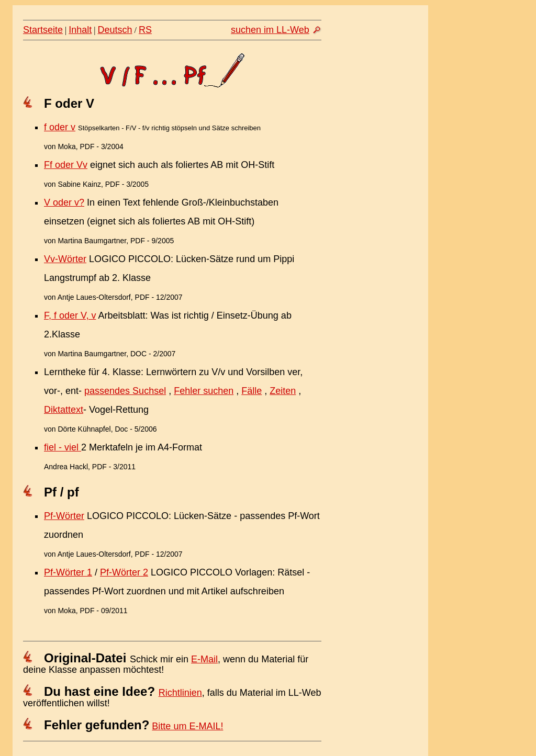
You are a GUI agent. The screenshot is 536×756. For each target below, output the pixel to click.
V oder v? (64, 202)
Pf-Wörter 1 (68, 572)
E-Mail (204, 659)
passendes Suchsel (125, 391)
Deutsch (115, 30)
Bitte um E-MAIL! (187, 726)
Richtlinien (180, 693)
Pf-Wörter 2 (124, 572)
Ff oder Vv (66, 165)
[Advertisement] (379, 223)
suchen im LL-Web (270, 30)
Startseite (43, 30)
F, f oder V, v (70, 315)
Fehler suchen (204, 391)
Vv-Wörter (65, 259)
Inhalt (80, 30)
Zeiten (283, 391)
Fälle (252, 391)
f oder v (60, 127)
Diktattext (64, 410)
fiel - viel (63, 447)
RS (145, 30)
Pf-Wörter (64, 516)
